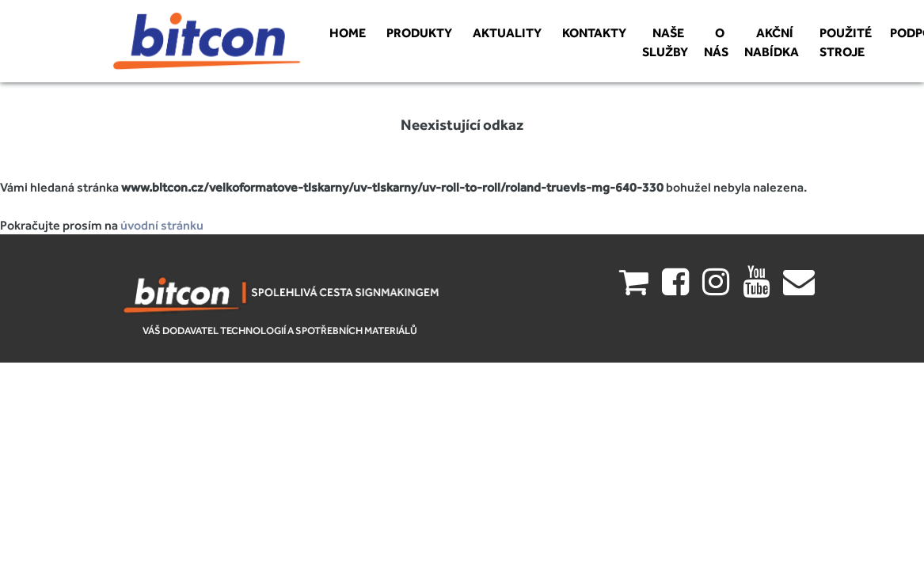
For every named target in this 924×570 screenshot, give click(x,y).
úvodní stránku (162, 225)
